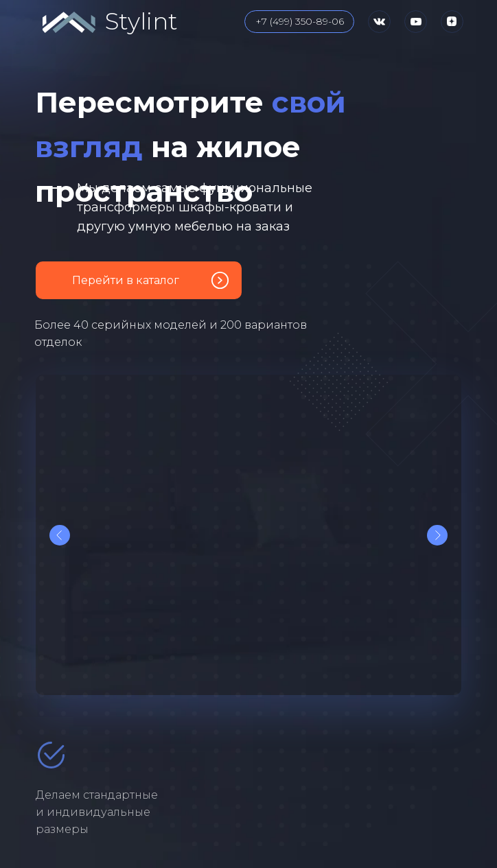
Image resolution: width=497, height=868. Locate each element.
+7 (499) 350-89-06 (300, 21)
